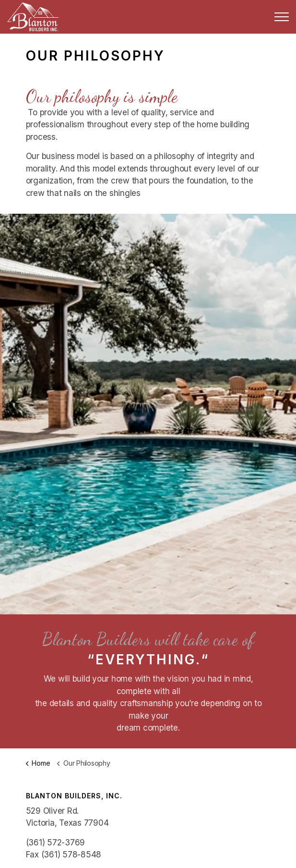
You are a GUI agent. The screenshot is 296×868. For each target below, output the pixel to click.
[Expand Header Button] (282, 17)
